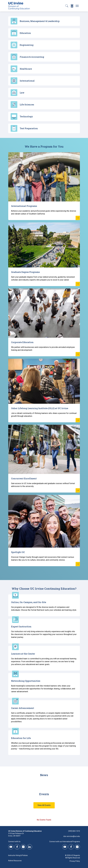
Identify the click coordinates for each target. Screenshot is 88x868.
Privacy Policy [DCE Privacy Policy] (75, 861)
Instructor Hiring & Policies (18, 855)
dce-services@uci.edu (72, 836)
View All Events (44, 805)
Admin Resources (15, 861)
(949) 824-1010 (74, 831)
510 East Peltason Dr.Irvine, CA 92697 (16, 835)
